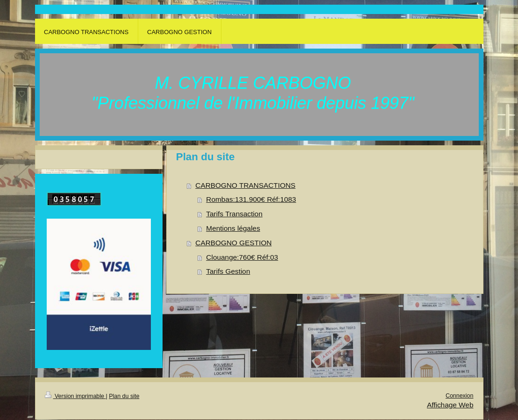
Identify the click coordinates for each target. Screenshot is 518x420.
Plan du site (124, 396)
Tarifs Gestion (228, 271)
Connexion (460, 396)
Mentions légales (233, 228)
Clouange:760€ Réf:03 (242, 257)
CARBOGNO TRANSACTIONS (245, 185)
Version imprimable (75, 396)
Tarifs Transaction (234, 214)
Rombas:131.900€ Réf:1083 (251, 199)
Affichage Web (450, 405)
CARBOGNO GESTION (233, 243)
